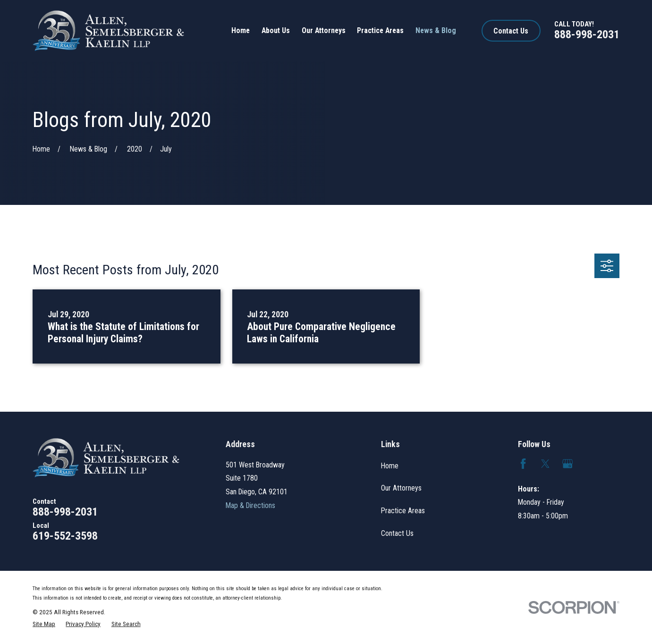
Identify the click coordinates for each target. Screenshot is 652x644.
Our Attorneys (401, 488)
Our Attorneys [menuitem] (324, 30)
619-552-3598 (65, 536)
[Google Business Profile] (567, 464)
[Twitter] (545, 464)
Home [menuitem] (241, 30)
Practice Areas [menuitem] (380, 30)
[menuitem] (44, 624)
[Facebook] (523, 464)
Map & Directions (250, 505)
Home (390, 466)
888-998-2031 (587, 34)
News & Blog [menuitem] (436, 30)
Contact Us (511, 31)
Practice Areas (403, 511)
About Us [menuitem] (276, 30)
